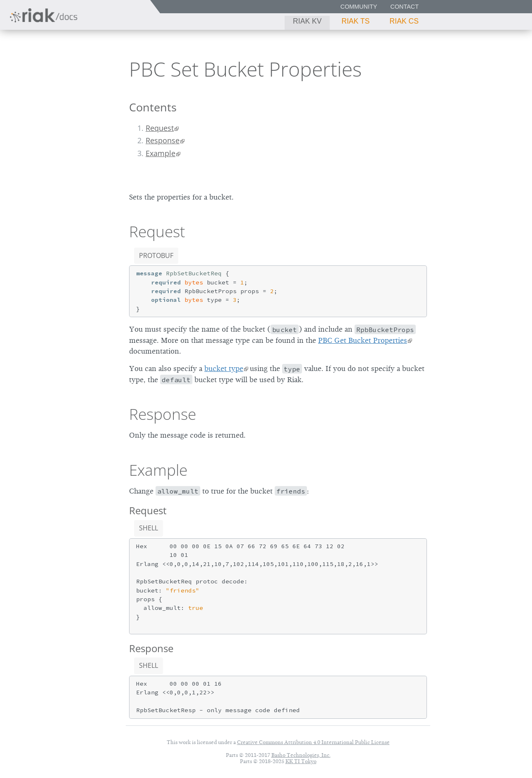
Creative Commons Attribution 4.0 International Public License (313, 742)
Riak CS (404, 21)
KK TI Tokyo (301, 761)
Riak (35, 68)
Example (161, 153)
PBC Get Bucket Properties (363, 340)
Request (160, 128)
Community (359, 7)
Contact (405, 7)
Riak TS (355, 21)
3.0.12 (82, 69)
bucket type (224, 369)
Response (163, 140)
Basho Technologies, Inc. (301, 755)
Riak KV (307, 21)
